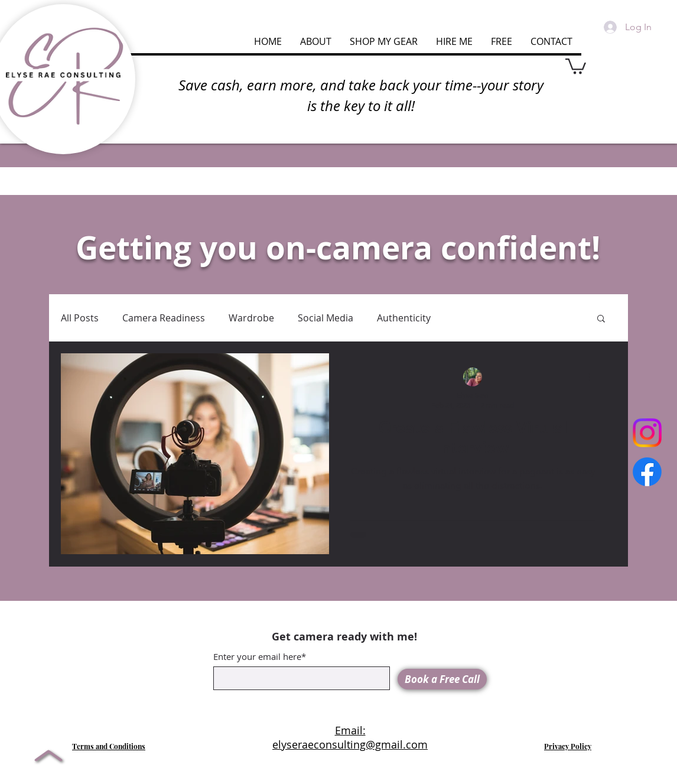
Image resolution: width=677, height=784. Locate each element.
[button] (576, 65)
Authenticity (404, 318)
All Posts (80, 318)
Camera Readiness (164, 318)
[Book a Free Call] (442, 679)
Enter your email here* (260, 657)
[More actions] (593, 378)
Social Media (326, 318)
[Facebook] (647, 472)
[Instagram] (647, 433)
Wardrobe (251, 318)
